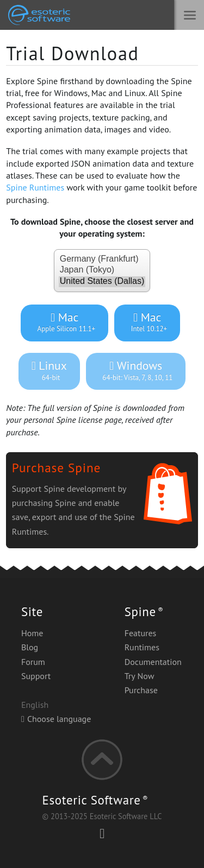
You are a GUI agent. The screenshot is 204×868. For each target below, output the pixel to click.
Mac (64, 322)
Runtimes (142, 647)
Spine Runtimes (35, 187)
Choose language (56, 719)
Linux (49, 370)
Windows (136, 370)
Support (36, 676)
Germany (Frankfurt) (102, 259)
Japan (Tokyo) (102, 270)
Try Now (140, 676)
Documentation (153, 662)
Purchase (141, 690)
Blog (30, 647)
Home (32, 633)
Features (141, 633)
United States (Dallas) (102, 282)
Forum (33, 662)
